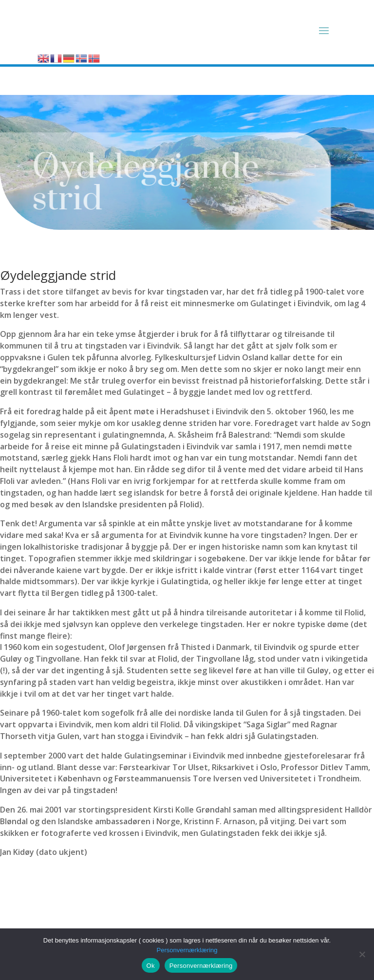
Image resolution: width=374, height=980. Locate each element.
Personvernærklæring (187, 950)
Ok (151, 966)
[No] (362, 954)
